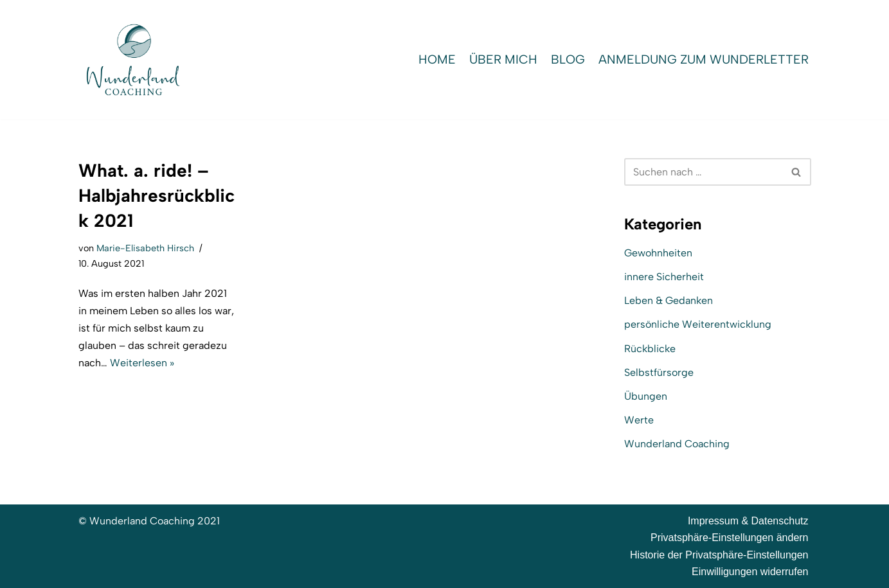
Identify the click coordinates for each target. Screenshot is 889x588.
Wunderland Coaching (677, 444)
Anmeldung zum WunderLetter (704, 59)
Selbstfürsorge (659, 372)
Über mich (503, 59)
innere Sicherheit (664, 277)
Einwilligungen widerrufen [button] (750, 572)
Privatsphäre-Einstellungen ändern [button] (729, 538)
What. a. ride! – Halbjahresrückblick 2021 (157, 195)
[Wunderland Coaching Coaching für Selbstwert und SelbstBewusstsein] (133, 60)
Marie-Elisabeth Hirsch (145, 248)
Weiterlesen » (142, 363)
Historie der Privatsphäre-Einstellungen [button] (719, 555)
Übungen (646, 396)
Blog (568, 59)
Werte (639, 420)
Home (437, 59)
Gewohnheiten (658, 253)
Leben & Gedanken (669, 300)
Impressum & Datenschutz (748, 521)
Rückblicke (650, 349)
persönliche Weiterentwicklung (698, 324)
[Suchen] (703, 172)
